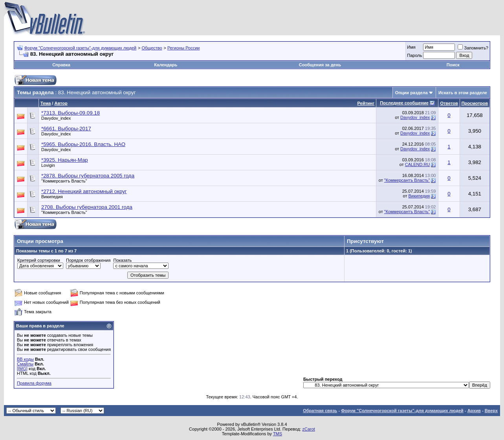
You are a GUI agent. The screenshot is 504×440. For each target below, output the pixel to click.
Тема (46, 103)
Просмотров (475, 103)
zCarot (309, 429)
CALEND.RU (418, 164)
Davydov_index (56, 118)
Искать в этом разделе (463, 93)
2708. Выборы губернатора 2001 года (87, 207)
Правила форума (34, 383)
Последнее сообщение (404, 103)
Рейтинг (366, 103)
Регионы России (184, 48)
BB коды (25, 359)
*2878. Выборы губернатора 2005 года (88, 176)
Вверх (491, 411)
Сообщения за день (320, 65)
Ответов (449, 103)
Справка (61, 65)
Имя (411, 47)
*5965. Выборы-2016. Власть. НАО (83, 144)
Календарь (166, 65)
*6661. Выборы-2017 (66, 129)
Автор (61, 103)
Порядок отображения (88, 260)
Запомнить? (473, 48)
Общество (152, 48)
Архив (474, 411)
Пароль (414, 55)
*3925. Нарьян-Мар (65, 160)
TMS (278, 434)
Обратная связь (320, 411)
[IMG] (22, 369)
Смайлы (25, 364)
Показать (122, 260)
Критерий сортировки (39, 260)
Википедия (52, 197)
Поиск (453, 65)
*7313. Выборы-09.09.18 (71, 113)
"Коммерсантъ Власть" (64, 181)
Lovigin (48, 165)
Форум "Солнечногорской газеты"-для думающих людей (81, 48)
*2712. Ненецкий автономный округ (84, 191)
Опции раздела (411, 93)
